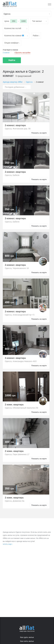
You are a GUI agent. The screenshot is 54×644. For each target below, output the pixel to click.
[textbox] (27, 14)
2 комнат (7, 52)
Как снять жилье (27, 641)
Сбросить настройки (22, 53)
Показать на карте (39, 133)
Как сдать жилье (27, 637)
